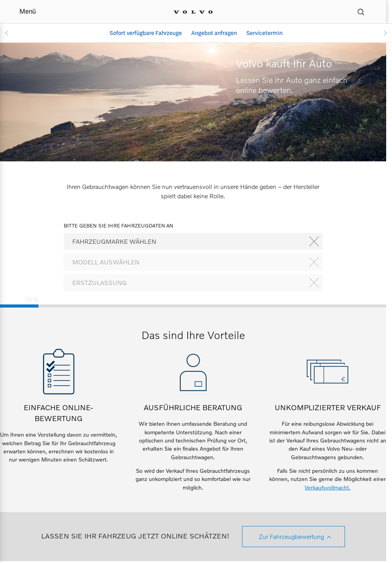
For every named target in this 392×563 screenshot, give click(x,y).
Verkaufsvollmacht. (328, 487)
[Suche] (361, 12)
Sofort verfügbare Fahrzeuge (146, 33)
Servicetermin (264, 33)
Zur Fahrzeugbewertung (291, 536)
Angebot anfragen (214, 33)
